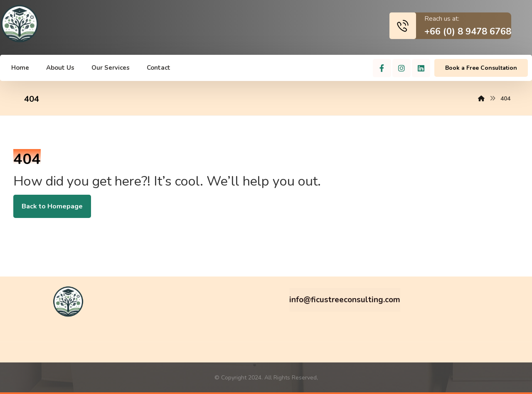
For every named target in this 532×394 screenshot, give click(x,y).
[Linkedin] (421, 68)
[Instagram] (401, 68)
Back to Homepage (52, 206)
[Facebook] (382, 68)
